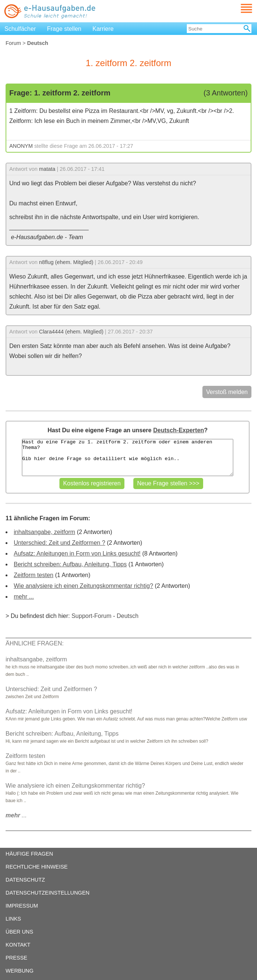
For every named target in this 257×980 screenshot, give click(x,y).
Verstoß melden (227, 392)
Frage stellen (64, 29)
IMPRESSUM (22, 906)
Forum (13, 43)
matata (47, 169)
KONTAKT (18, 945)
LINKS (13, 919)
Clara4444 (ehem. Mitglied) (71, 332)
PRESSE (16, 958)
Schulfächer (20, 29)
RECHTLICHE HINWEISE (37, 867)
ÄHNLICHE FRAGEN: (35, 643)
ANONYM (21, 146)
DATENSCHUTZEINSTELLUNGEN (48, 893)
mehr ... (24, 597)
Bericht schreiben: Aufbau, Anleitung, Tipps (70, 564)
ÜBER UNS (19, 932)
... (16, 815)
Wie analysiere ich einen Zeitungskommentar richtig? (83, 586)
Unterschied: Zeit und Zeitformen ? (59, 543)
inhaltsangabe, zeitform (44, 532)
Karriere (103, 29)
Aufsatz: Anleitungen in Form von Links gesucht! (77, 554)
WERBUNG (19, 971)
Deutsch (128, 616)
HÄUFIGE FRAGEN (29, 854)
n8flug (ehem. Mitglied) (66, 262)
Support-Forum (91, 616)
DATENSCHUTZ (25, 880)
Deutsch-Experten (178, 430)
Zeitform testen (34, 575)
